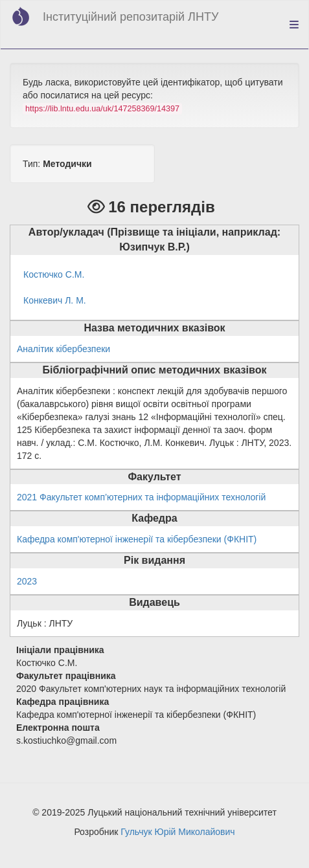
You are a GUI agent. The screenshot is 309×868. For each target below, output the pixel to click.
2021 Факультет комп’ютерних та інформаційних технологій (141, 497)
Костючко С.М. (54, 274)
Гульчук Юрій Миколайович (177, 832)
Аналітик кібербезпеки (63, 349)
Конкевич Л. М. (55, 300)
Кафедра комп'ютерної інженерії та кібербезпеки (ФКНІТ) (137, 539)
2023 (27, 581)
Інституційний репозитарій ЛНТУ (131, 17)
